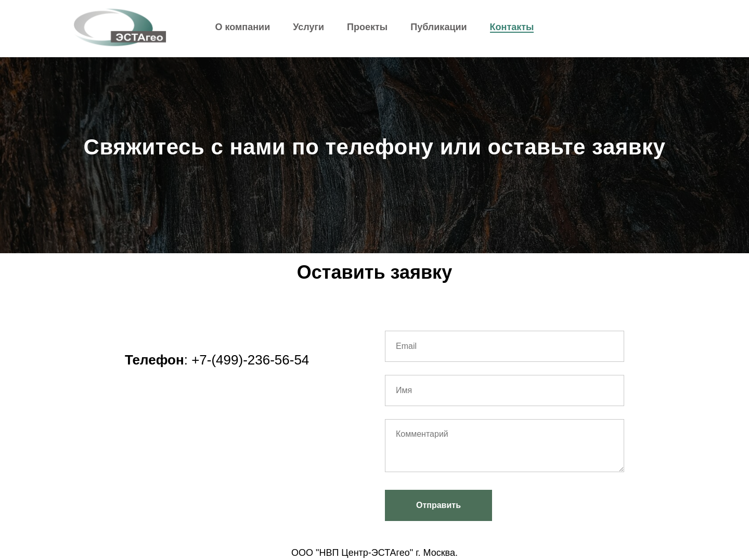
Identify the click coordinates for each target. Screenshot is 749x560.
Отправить (438, 505)
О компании (243, 27)
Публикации (438, 27)
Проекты (367, 27)
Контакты (512, 27)
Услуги (308, 27)
